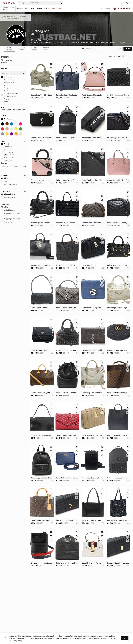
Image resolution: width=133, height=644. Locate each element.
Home (40, 9)
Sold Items (6, 222)
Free (4, 181)
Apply (24, 166)
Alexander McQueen (10, 93)
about (119, 49)
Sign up (129, 3)
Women (20, 9)
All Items (6, 178)
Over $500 (7, 160)
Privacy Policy (17, 641)
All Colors (6, 119)
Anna (4, 102)
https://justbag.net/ (41, 40)
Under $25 (7, 147)
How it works (106, 9)
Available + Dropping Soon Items (12, 214)
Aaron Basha (7, 80)
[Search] (43, 3)
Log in (122, 3)
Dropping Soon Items (10, 219)
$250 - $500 (7, 158)
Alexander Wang (9, 96)
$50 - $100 (7, 152)
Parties (47, 9)
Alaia (4, 91)
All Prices (6, 144)
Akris (4, 88)
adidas (5, 85)
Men (27, 9)
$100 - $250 (7, 155)
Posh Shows (57, 9)
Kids (33, 9)
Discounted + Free (9, 184)
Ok (125, 638)
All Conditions (8, 194)
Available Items (8, 210)
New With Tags (8, 197)
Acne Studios (8, 83)
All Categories (6, 60)
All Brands (6, 77)
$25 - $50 (6, 149)
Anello (5, 99)
